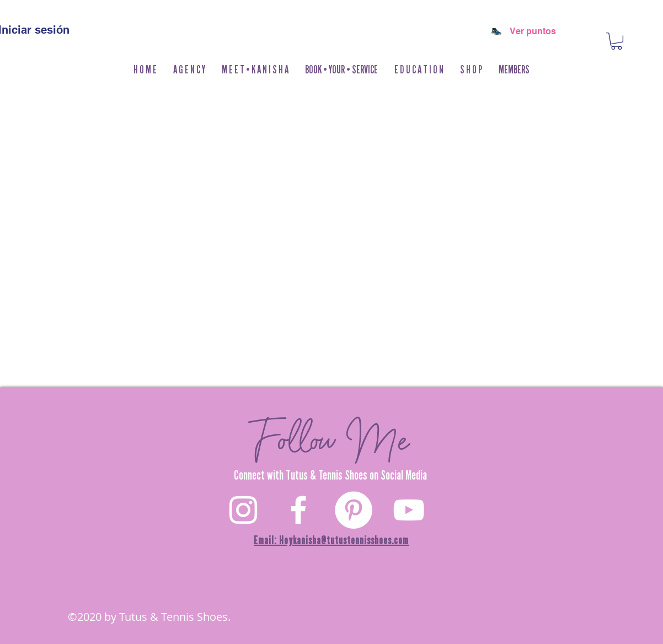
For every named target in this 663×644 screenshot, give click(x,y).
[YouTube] (409, 510)
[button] (471, 70)
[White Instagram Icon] (243, 510)
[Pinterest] (354, 510)
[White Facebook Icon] (298, 510)
